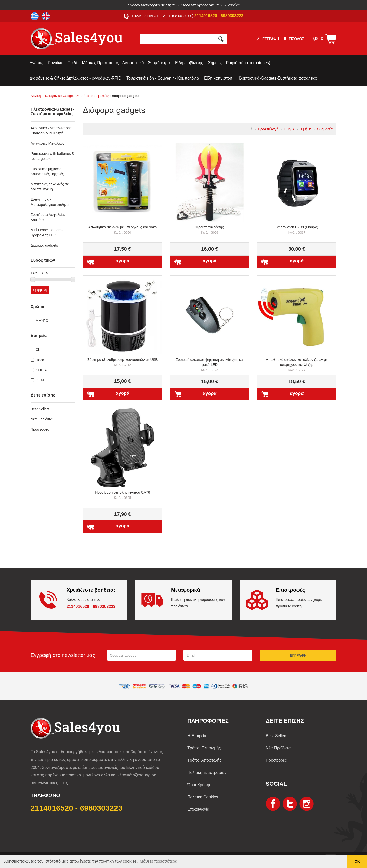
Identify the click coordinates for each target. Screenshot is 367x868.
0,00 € (317, 39)
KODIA (41, 370)
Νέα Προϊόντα (42, 419)
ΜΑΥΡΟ (42, 321)
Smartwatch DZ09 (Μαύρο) (297, 230)
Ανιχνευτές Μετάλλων (48, 143)
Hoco (40, 360)
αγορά (123, 261)
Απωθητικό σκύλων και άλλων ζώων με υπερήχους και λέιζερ (297, 365)
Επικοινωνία (198, 809)
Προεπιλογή (268, 129)
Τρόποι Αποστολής (204, 760)
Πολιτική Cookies (203, 797)
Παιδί (72, 63)
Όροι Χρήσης (199, 785)
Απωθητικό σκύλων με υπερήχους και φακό (123, 230)
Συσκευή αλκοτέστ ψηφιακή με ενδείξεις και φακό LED (209, 365)
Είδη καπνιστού (218, 78)
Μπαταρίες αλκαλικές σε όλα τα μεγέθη (50, 187)
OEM (40, 380)
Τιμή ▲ (289, 129)
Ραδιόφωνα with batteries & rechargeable (52, 156)
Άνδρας (36, 63)
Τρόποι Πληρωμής (204, 748)
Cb (38, 350)
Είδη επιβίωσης (189, 63)
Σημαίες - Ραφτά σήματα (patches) (239, 63)
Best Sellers (40, 409)
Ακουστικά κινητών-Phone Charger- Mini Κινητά (51, 131)
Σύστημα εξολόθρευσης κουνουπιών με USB (123, 362)
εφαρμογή (40, 290)
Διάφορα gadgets (44, 245)
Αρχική (36, 96)
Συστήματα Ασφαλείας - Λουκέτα (49, 217)
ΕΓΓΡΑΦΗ (268, 39)
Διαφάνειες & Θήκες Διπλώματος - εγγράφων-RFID (75, 78)
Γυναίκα (55, 63)
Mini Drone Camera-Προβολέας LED (47, 233)
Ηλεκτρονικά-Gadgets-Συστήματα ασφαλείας (277, 78)
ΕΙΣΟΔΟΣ (294, 39)
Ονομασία (325, 129)
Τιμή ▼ (306, 129)
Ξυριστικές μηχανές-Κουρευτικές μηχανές (47, 171)
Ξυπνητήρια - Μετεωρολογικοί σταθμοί (50, 202)
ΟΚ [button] (357, 861)
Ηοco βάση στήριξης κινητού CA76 (122, 495)
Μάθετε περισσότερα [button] (159, 861)
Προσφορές (40, 429)
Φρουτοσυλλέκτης (210, 230)
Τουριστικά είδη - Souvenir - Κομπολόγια (163, 78)
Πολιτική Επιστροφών (207, 773)
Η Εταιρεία (197, 736)
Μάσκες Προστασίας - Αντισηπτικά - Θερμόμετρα (126, 63)
